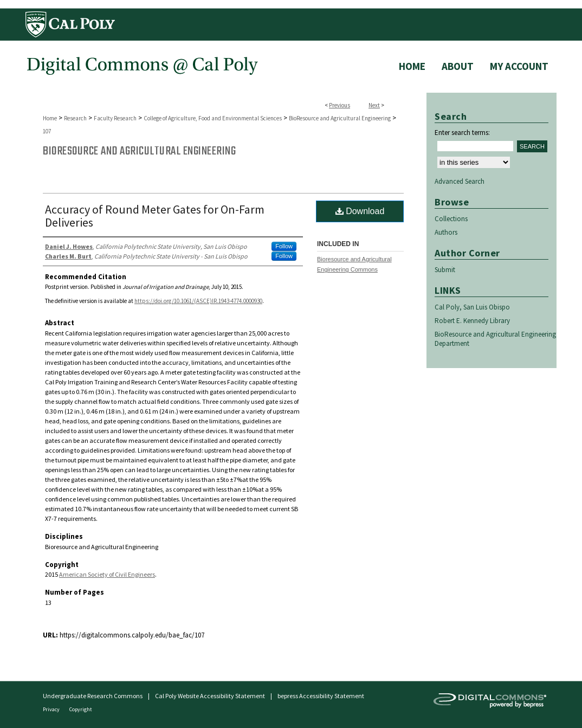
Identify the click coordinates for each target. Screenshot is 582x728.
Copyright (81, 709)
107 (47, 131)
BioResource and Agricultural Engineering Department (495, 339)
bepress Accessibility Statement (321, 696)
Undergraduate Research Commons (93, 696)
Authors (446, 232)
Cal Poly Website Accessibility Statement (210, 696)
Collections (451, 219)
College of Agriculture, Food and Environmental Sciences (213, 118)
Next (374, 105)
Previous (339, 105)
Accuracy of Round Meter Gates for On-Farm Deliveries (155, 216)
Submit (445, 270)
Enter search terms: (462, 133)
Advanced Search (460, 181)
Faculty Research (115, 118)
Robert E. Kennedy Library (472, 321)
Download (360, 211)
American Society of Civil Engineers (107, 574)
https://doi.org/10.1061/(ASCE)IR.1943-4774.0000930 (198, 301)
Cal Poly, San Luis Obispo (472, 307)
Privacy (52, 709)
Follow (284, 246)
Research (75, 118)
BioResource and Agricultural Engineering (340, 118)
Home (50, 118)
